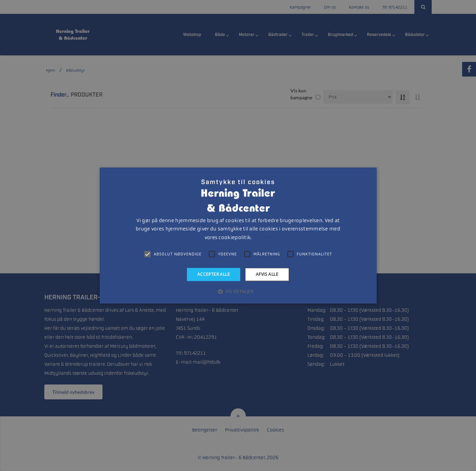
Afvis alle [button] (267, 274)
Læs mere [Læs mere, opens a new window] (262, 238)
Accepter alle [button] (214, 274)
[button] (238, 291)
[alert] (238, 235)
